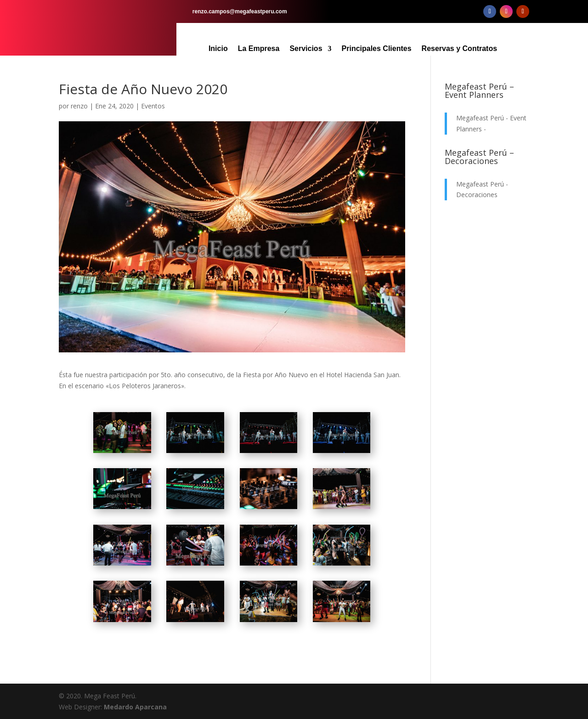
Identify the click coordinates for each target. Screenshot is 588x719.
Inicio (218, 49)
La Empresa (259, 49)
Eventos (153, 106)
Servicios (306, 49)
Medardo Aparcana (135, 707)
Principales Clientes (377, 49)
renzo (79, 106)
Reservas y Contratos (460, 49)
